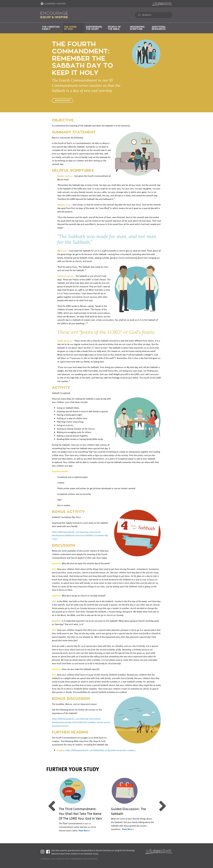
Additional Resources (159, 28)
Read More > (84, 830)
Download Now (62, 100)
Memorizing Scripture (137, 28)
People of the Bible (114, 28)
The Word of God (70, 28)
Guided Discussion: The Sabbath (128, 811)
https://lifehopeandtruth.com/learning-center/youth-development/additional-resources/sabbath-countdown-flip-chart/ (80, 535)
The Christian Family (51, 28)
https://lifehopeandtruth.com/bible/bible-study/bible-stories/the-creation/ (101, 750)
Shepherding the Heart (94, 28)
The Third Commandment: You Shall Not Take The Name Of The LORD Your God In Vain (80, 813)
